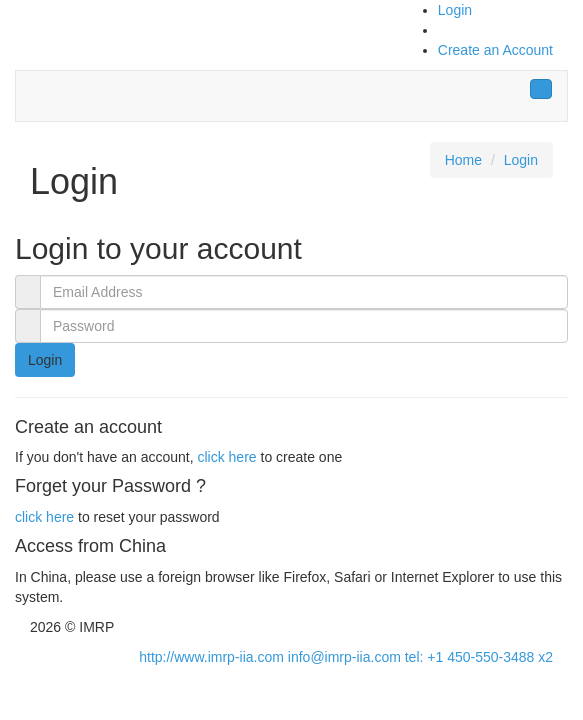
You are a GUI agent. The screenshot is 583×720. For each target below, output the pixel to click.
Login (455, 10)
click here (226, 457)
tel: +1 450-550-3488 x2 (479, 657)
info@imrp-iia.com (344, 657)
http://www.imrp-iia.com (211, 657)
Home (463, 160)
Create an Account (495, 50)
